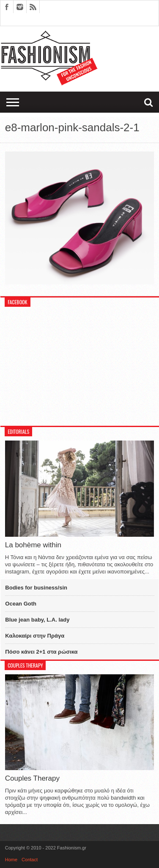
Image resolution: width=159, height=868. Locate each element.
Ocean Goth (21, 604)
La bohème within (33, 545)
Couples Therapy (32, 778)
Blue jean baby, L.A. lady (37, 620)
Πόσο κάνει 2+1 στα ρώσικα (41, 652)
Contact (30, 860)
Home (11, 860)
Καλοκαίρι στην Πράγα (35, 636)
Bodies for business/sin (36, 588)
